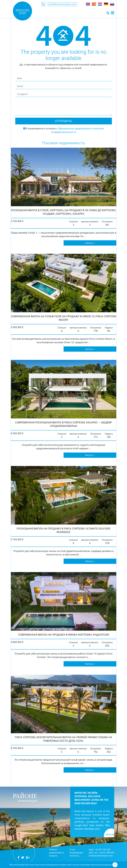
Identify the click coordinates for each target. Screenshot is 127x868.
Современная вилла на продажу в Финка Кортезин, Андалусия (64, 635)
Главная (53, 849)
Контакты (74, 856)
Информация (76, 853)
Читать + (90, 243)
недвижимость (56, 853)
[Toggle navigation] (108, 13)
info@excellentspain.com (62, 4)
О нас (72, 849)
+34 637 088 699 (106, 853)
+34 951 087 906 (102, 849)
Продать (53, 856)
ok (115, 865)
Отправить (64, 121)
